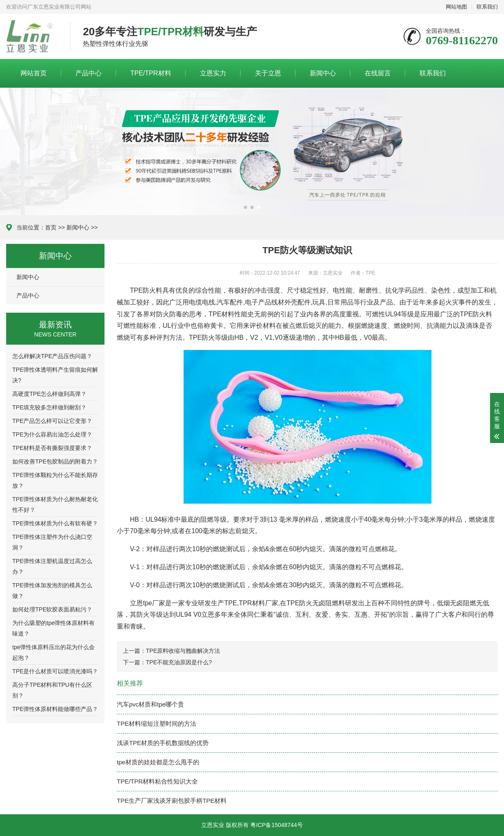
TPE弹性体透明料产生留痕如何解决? (55, 375)
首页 (51, 227)
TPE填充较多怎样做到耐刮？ (49, 407)
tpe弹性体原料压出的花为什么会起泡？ (53, 652)
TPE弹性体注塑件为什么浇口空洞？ (52, 542)
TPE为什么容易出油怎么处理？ (52, 434)
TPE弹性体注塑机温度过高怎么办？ (52, 566)
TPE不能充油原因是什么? (179, 662)
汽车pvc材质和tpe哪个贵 (150, 704)
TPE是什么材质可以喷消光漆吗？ (55, 671)
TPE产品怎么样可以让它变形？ (52, 421)
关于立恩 (268, 73)
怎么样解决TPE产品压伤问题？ (52, 356)
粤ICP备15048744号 (277, 825)
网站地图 (456, 7)
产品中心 (89, 73)
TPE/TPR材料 (151, 73)
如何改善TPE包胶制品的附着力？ (55, 461)
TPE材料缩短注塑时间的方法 (157, 724)
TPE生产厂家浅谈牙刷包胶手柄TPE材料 (172, 801)
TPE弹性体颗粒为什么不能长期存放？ (55, 480)
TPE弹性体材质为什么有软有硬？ (55, 523)
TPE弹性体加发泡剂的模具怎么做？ (52, 591)
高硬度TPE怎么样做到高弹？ (49, 394)
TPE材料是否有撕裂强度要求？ (52, 448)
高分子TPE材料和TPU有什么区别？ (52, 690)
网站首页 (34, 73)
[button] (245, 207)
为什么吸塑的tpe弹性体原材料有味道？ (53, 628)
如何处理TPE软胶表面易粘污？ (52, 609)
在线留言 (378, 73)
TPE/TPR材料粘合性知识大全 (157, 781)
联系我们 (487, 7)
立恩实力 (213, 73)
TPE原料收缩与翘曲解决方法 (183, 651)
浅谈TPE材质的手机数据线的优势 (163, 743)
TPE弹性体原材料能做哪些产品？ (55, 709)
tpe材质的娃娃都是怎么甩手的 (158, 762)
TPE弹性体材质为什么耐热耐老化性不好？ (55, 504)
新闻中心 (323, 73)
